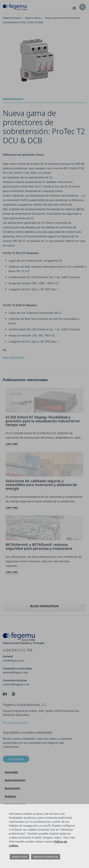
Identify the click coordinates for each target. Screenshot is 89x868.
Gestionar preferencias (46, 857)
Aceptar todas (20, 857)
